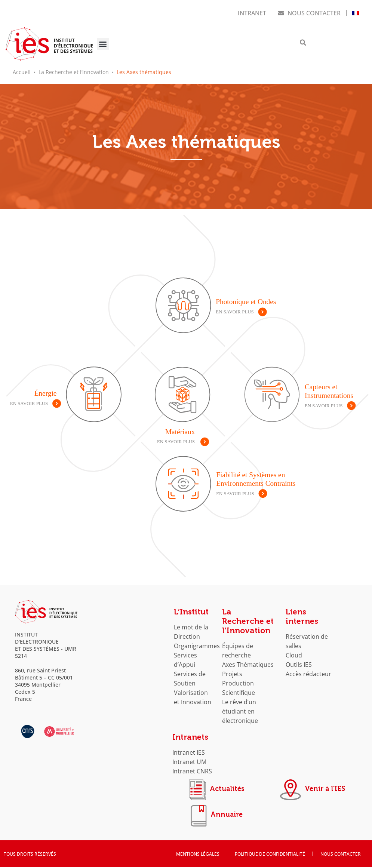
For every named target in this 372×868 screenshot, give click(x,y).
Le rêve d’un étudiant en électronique (240, 708)
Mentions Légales (198, 855)
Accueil (22, 70)
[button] (103, 43)
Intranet (252, 12)
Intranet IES (189, 749)
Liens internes (302, 613)
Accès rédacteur (308, 670)
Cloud (294, 652)
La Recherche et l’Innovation (248, 618)
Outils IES (299, 661)
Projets (232, 670)
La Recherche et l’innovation (74, 70)
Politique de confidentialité (270, 855)
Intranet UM (189, 758)
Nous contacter (309, 12)
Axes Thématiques (248, 661)
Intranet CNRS (192, 768)
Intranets (190, 734)
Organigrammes (197, 642)
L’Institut (191, 608)
